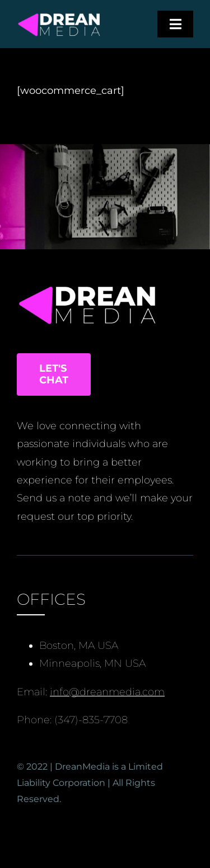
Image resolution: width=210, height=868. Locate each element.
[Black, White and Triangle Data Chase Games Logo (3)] (59, 16)
